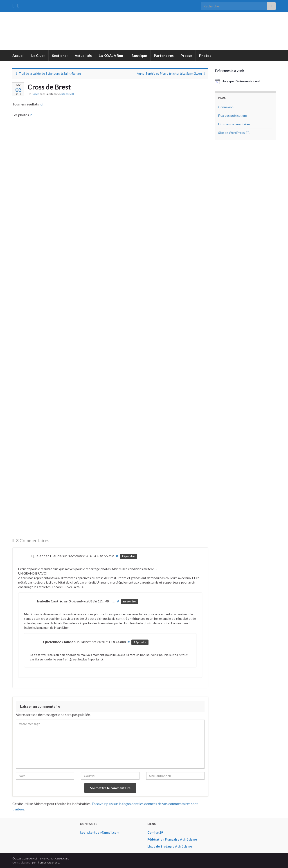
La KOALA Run (112, 55)
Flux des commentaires (234, 124)
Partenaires (164, 55)
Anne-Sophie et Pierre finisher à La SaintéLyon (169, 73)
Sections (60, 55)
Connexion (226, 107)
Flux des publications (233, 115)
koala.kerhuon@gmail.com (100, 832)
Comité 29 (155, 832)
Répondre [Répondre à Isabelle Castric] (129, 601)
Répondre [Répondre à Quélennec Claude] (128, 556)
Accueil (18, 55)
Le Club (38, 55)
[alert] (245, 81)
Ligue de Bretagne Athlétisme (170, 846)
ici (41, 104)
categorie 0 (67, 94)
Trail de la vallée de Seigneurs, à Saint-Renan (50, 73)
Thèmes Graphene (48, 862)
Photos (205, 55)
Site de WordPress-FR (234, 133)
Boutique (139, 55)
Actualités (83, 55)
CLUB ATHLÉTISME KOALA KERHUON (144, 32)
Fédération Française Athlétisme (172, 839)
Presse (186, 55)
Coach (35, 94)
